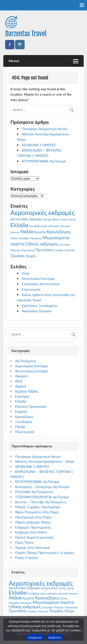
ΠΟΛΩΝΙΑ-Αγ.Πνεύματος (34, 492)
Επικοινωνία (31, 289)
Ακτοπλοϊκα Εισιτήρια (38, 279)
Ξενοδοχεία (24, 422)
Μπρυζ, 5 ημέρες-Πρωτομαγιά (38, 507)
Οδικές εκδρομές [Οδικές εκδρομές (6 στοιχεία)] (42, 244)
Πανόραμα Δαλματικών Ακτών (45, 129)
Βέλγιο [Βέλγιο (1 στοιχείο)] (56, 219)
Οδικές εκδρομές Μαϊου (33, 522)
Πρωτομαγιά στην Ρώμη (33, 517)
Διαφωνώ (55, 637)
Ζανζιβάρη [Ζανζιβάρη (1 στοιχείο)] (35, 226)
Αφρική (21, 386)
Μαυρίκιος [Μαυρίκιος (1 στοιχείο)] (36, 238)
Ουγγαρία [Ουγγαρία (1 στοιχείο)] (64, 244)
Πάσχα (20, 427)
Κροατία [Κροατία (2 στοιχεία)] (40, 232)
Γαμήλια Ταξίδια (27, 391)
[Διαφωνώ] (81, 630)
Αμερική (21, 376)
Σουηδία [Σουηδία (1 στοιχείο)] (59, 250)
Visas (26, 273)
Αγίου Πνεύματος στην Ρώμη (37, 512)
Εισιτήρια (22, 396)
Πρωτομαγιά (25, 432)
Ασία (19, 381)
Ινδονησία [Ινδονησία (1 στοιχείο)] (54, 226)
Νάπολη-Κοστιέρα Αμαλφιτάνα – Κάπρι (45, 461)
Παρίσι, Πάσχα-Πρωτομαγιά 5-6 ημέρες (45, 553)
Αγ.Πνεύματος (26, 361)
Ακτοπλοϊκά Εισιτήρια (32, 371)
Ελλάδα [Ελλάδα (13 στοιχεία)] (19, 225)
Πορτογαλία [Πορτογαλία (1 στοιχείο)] (28, 250)
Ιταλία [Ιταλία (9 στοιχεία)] (27, 231)
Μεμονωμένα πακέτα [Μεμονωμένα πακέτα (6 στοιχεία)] (53, 602)
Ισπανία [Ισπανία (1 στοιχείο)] (15, 232)
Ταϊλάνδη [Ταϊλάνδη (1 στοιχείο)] (70, 250)
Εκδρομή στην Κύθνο (31, 532)
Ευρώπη (21, 411)
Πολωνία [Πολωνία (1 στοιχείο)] (15, 250)
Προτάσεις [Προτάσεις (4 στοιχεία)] (44, 250)
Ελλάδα (21, 401)
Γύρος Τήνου (24, 542)
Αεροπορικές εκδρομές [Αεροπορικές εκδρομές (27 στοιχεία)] (43, 212)
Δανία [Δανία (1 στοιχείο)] (72, 219)
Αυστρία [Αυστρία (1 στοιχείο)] (47, 219)
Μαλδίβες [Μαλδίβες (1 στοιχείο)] (24, 238)
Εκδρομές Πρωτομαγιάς (33, 527)
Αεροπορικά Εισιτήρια (32, 366)
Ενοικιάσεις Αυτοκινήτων (41, 284)
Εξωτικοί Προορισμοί (31, 406)
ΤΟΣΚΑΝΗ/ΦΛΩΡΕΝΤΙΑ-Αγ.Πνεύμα (42, 497)
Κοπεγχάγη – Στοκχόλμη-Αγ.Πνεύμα (42, 487)
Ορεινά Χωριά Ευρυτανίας (34, 537)
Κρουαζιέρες (24, 417)
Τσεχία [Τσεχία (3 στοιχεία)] (31, 256)
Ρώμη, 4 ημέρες (27, 557)
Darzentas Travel (26, 34)
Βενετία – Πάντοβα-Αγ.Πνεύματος (41, 502)
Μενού (14, 61)
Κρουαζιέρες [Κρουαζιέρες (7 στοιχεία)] (59, 231)
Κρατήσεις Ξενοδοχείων (40, 306)
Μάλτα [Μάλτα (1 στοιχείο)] (14, 238)
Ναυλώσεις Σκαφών (37, 311)
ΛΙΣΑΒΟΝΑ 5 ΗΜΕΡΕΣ (39, 145)
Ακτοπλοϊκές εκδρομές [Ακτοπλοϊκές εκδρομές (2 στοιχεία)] (26, 219)
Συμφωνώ (35, 637)
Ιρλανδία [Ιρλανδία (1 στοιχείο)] (65, 226)
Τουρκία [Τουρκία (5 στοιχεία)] (18, 256)
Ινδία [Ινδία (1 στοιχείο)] (44, 226)
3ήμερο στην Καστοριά (32, 547)
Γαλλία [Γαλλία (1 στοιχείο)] (64, 219)
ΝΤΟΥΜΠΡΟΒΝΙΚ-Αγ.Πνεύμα (44, 161)
